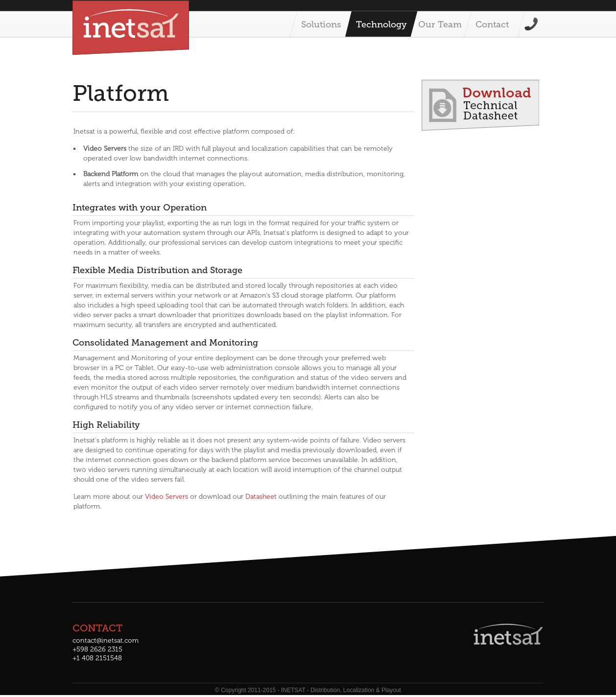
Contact (492, 24)
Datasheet (261, 497)
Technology (381, 24)
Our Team (440, 24)
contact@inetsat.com (106, 640)
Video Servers (166, 497)
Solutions (321, 24)
